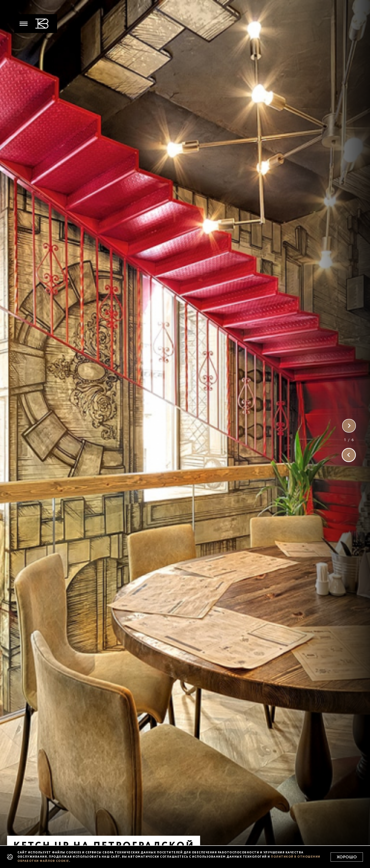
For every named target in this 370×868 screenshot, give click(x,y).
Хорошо (347, 857)
